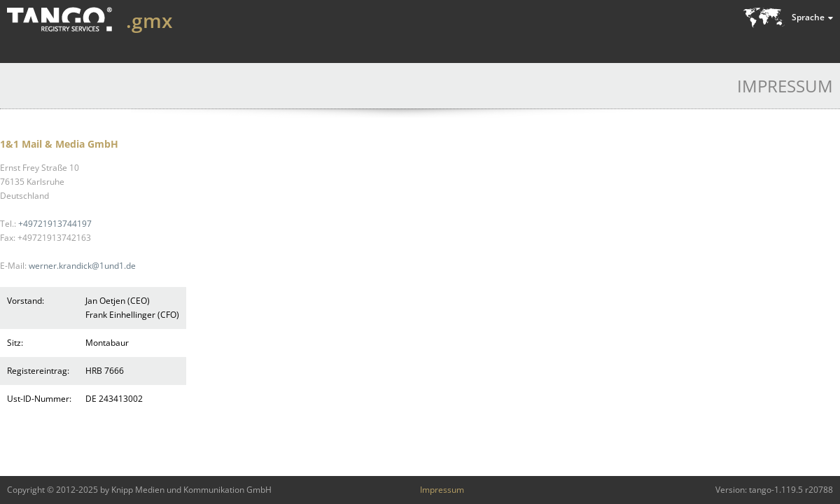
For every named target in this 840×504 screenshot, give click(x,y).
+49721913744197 (55, 224)
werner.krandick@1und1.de (82, 266)
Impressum (442, 490)
